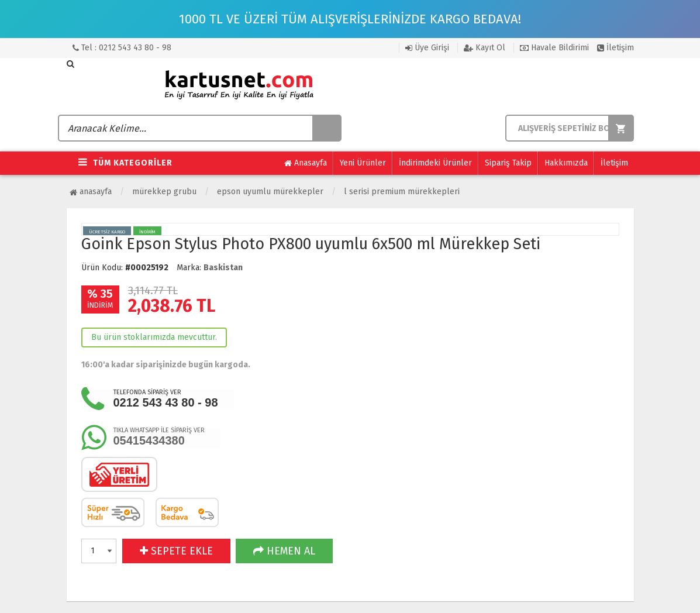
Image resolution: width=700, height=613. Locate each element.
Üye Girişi (427, 48)
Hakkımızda (566, 163)
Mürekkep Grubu (164, 192)
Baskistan (223, 268)
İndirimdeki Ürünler (435, 163)
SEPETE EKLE (176, 551)
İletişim (615, 48)
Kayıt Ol (485, 48)
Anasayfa (306, 163)
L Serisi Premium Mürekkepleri (402, 192)
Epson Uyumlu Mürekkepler (270, 192)
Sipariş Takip (508, 163)
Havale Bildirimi (554, 48)
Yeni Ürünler (363, 163)
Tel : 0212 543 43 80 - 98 (122, 48)
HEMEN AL (284, 551)
